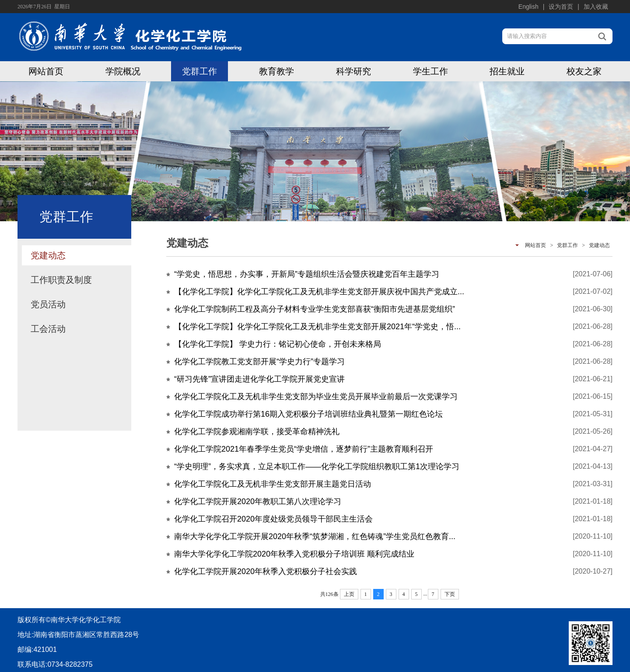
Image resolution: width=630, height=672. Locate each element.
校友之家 (584, 71)
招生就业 (507, 71)
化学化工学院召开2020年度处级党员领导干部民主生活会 (273, 519)
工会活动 (48, 329)
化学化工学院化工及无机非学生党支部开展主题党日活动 (273, 484)
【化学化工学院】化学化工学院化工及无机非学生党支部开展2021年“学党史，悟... (317, 327)
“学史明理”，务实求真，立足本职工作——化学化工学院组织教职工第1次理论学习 (317, 467)
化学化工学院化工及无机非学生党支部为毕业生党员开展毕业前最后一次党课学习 (316, 397)
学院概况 (123, 71)
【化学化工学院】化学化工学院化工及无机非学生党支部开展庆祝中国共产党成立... (319, 292)
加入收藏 (596, 7)
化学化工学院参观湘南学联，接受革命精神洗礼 (257, 432)
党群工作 (199, 71)
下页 (450, 594)
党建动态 (48, 255)
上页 (349, 594)
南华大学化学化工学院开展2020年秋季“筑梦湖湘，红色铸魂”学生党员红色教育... (315, 536)
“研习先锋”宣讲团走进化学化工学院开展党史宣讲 (259, 379)
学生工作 (430, 71)
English (528, 7)
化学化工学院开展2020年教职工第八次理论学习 (258, 501)
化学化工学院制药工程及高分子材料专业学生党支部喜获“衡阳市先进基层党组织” (315, 309)
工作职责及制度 (61, 280)
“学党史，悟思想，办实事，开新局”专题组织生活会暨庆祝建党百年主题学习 (307, 274)
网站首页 (46, 71)
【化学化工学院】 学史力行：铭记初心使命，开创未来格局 (278, 344)
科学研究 (353, 71)
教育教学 (276, 71)
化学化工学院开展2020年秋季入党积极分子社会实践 (266, 571)
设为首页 (561, 7)
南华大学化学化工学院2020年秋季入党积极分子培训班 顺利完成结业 (294, 554)
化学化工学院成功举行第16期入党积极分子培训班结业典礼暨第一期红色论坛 (308, 414)
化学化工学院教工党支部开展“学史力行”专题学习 (259, 362)
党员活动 (48, 304)
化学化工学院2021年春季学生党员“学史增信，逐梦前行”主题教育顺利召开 (304, 449)
